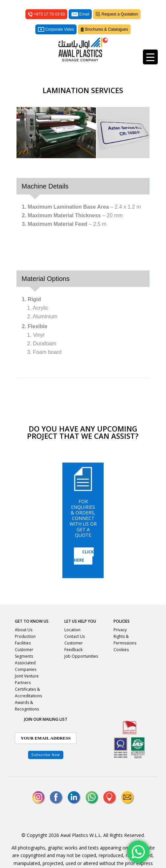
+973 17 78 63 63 (46, 14)
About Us (24, 630)
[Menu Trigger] (150, 57)
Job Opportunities (81, 656)
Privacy (120, 630)
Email (80, 14)
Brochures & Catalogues (104, 29)
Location (72, 630)
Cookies (121, 650)
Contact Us (75, 636)
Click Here (84, 556)
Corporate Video (56, 29)
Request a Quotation (117, 14)
